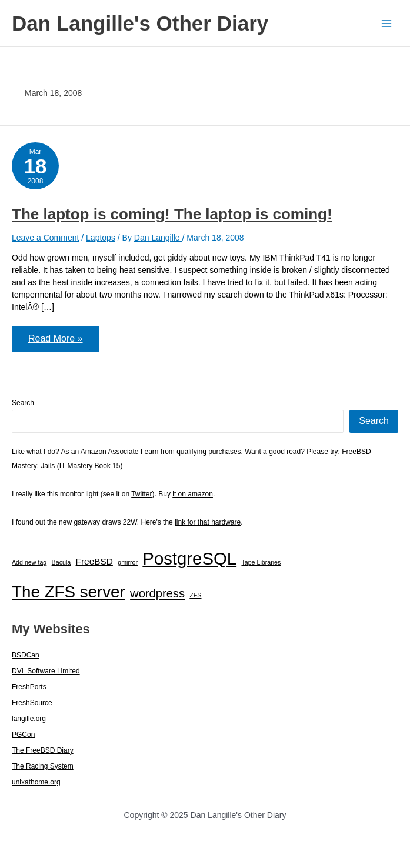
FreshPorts (29, 687)
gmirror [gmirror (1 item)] (128, 562)
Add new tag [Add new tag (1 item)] (29, 562)
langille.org (29, 719)
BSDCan (26, 655)
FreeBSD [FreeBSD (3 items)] (94, 561)
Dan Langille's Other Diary (140, 23)
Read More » (55, 342)
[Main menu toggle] (386, 23)
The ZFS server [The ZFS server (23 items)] (69, 592)
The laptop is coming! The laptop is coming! (172, 214)
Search (23, 403)
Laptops (101, 238)
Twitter (141, 494)
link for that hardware (208, 522)
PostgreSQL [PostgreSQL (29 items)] (189, 558)
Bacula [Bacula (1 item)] (61, 562)
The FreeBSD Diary (43, 750)
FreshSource (32, 703)
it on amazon (193, 494)
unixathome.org (36, 782)
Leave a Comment (45, 238)
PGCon (23, 735)
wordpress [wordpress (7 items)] (157, 593)
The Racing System (43, 766)
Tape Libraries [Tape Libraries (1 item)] (261, 562)
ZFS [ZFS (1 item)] (195, 595)
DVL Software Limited (46, 671)
